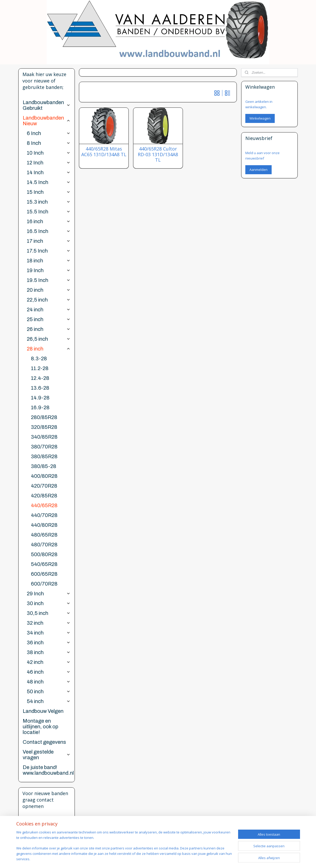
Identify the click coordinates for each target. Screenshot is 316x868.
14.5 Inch (49, 182)
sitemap (167, 859)
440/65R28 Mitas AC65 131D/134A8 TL (104, 152)
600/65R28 (44, 574)
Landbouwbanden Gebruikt (47, 105)
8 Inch (49, 143)
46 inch (49, 672)
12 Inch (49, 163)
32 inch (49, 623)
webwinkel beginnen (198, 859)
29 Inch (49, 594)
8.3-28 (39, 358)
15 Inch (49, 192)
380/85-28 (44, 466)
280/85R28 (44, 417)
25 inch (49, 319)
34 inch (49, 633)
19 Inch (49, 270)
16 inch (49, 221)
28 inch (49, 349)
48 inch (49, 682)
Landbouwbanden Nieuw (47, 121)
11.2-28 (40, 368)
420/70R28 (44, 486)
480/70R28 (44, 545)
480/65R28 (44, 535)
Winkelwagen (260, 118)
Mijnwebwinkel (243, 859)
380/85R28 (44, 456)
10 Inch (49, 153)
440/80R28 (44, 525)
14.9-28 (40, 398)
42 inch (49, 662)
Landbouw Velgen (43, 711)
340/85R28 (44, 437)
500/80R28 (44, 554)
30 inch (49, 603)
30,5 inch (49, 613)
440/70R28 (44, 515)
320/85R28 (44, 427)
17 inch (49, 241)
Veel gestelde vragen (47, 755)
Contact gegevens (44, 742)
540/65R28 (44, 564)
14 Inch (49, 172)
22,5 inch (49, 300)
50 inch (49, 691)
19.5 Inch (49, 280)
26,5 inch (49, 339)
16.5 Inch (49, 231)
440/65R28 (44, 505)
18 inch (49, 261)
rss (178, 859)
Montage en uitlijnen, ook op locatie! (40, 727)
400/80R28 (44, 476)
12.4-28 (40, 378)
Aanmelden (258, 170)
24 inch (49, 310)
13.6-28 (40, 388)
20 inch (49, 290)
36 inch (49, 642)
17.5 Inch (49, 251)
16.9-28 (40, 407)
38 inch (49, 652)
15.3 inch (49, 202)
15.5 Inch (49, 212)
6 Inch (49, 133)
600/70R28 (44, 584)
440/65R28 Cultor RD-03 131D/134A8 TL (158, 155)
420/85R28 (44, 496)
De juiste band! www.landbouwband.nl (48, 770)
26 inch (49, 329)
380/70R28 (44, 447)
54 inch (49, 701)
